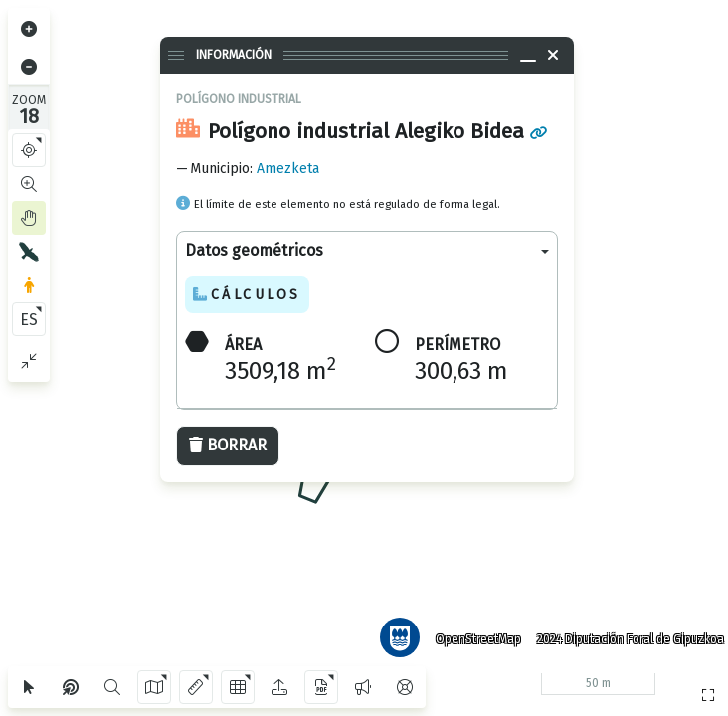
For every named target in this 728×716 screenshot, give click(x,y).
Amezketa (288, 169)
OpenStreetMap (470, 631)
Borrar (228, 445)
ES (29, 320)
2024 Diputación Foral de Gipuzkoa (623, 631)
